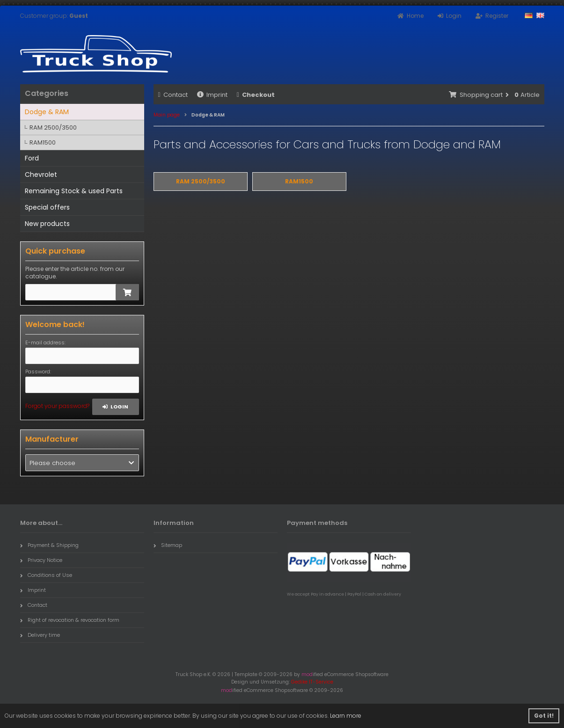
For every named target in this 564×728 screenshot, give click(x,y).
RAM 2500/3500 (53, 127)
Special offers (47, 207)
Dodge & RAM (47, 112)
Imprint (212, 95)
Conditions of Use (46, 575)
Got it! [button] (544, 716)
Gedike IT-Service (312, 682)
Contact (173, 95)
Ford (32, 158)
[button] (82, 463)
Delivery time (40, 635)
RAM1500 (43, 142)
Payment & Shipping (49, 545)
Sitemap (168, 545)
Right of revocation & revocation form (70, 620)
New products (47, 224)
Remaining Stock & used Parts (74, 191)
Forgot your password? (57, 406)
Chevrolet (41, 175)
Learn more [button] (346, 716)
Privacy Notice (41, 560)
